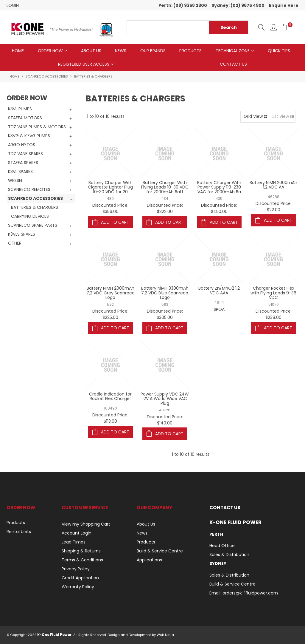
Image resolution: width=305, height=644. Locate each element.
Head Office (222, 546)
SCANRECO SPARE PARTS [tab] (33, 226)
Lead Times (74, 543)
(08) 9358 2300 (190, 5)
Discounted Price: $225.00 (110, 315)
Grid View (253, 117)
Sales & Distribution (229, 555)
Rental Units (19, 532)
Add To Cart (115, 223)
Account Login (77, 534)
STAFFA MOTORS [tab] (25, 118)
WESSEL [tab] (15, 181)
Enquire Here (284, 5)
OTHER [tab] (15, 244)
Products (190, 51)
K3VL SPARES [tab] (20, 172)
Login (13, 5)
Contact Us (233, 64)
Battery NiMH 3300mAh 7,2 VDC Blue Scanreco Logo (165, 293)
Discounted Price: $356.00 (110, 209)
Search (261, 27)
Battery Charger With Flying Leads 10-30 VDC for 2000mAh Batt (165, 187)
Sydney (218, 564)
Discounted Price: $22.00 (274, 207)
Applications (149, 560)
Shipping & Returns (81, 552)
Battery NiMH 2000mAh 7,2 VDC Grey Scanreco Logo (111, 293)
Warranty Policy (78, 587)
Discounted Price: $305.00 (165, 315)
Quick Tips (279, 51)
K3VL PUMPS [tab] (20, 109)
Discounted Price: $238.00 (274, 315)
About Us (91, 51)
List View (280, 117)
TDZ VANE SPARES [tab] (25, 154)
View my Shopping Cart (86, 525)
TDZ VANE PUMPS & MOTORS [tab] (37, 127)
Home (18, 51)
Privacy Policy (76, 569)
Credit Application (80, 578)
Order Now (50, 51)
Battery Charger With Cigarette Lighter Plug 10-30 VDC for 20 (110, 187)
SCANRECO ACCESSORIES (47, 77)
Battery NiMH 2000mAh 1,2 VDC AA (273, 185)
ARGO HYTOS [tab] (22, 145)
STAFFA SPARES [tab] (23, 163)
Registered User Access (84, 64)
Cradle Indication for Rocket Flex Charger (110, 397)
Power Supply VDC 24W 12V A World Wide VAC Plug (165, 399)
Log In (274, 27)
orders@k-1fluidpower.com (250, 593)
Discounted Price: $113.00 (110, 419)
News (121, 51)
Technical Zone (233, 51)
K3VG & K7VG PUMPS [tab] (29, 136)
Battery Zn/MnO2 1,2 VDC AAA (219, 291)
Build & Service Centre (160, 552)
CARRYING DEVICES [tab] (30, 217)
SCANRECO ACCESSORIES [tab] (35, 199)
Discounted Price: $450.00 (219, 209)
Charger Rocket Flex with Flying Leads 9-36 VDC (273, 293)
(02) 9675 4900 (248, 5)
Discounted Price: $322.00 (165, 209)
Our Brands (153, 51)
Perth (216, 535)
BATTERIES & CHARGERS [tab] (35, 208)
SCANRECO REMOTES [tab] (29, 190)
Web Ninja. (166, 635)
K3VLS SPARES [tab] (22, 235)
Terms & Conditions (82, 560)
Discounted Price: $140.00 (165, 420)
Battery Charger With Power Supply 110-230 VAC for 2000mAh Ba (219, 187)
